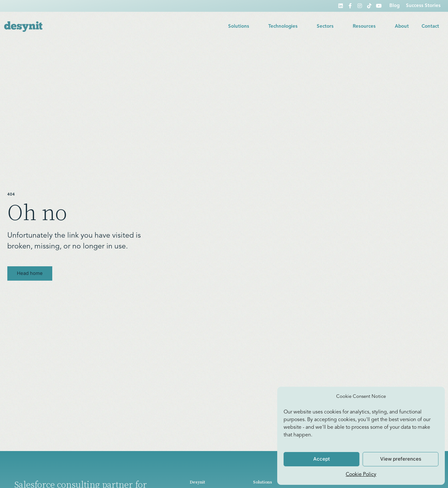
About (402, 27)
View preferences (401, 459)
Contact (430, 27)
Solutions (242, 27)
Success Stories (423, 6)
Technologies (286, 27)
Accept (322, 459)
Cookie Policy (361, 475)
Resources (367, 27)
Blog (394, 6)
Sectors (328, 27)
